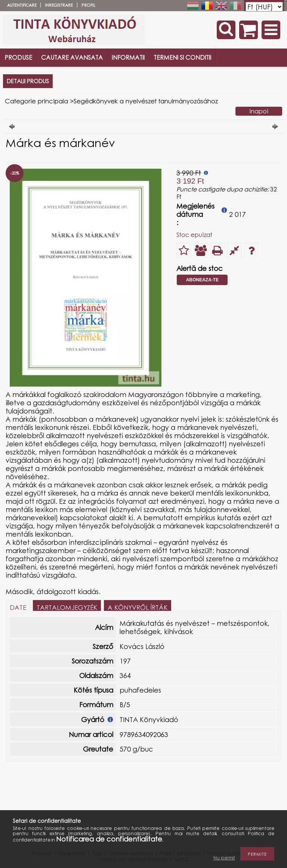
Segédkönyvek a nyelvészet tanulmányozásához (146, 101)
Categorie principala (36, 101)
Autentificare (22, 5)
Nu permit (224, 858)
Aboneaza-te (202, 280)
